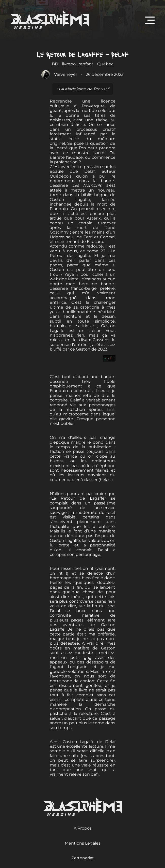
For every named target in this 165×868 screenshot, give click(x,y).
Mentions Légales (83, 843)
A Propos (83, 828)
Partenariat (83, 858)
